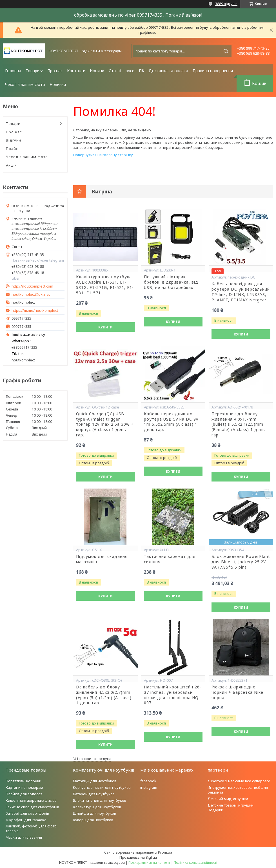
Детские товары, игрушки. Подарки (231, 808)
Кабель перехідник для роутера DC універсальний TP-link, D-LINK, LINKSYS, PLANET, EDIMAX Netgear (241, 292)
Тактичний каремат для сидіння (170, 559)
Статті (115, 71)
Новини (97, 71)
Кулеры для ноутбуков (93, 820)
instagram (149, 787)
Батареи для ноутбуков (94, 794)
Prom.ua (165, 852)
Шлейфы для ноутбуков (94, 813)
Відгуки (14, 140)
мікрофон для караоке (26, 820)
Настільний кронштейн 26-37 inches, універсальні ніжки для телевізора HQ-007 (173, 695)
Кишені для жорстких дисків (31, 800)
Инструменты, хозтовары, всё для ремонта (238, 790)
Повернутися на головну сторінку (103, 155)
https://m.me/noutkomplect (35, 310)
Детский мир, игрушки (228, 799)
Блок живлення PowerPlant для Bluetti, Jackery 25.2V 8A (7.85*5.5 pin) (241, 562)
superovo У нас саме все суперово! (239, 781)
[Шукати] (226, 51)
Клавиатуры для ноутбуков (97, 807)
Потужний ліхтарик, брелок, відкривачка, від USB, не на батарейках (171, 282)
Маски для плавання (24, 837)
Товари (33, 71)
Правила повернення (213, 71)
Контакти (76, 71)
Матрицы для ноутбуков (95, 781)
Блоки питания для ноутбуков (100, 800)
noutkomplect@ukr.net (31, 294)
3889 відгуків (226, 4)
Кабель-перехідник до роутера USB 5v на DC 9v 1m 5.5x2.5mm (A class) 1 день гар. (171, 422)
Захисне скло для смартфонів (32, 807)
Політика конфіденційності (195, 863)
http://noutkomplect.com (32, 286)
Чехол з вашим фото (25, 84)
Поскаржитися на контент (149, 863)
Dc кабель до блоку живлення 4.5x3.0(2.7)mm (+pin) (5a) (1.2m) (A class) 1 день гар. (104, 695)
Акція (11, 165)
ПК (142, 71)
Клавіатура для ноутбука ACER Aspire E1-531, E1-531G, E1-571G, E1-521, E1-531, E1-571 (105, 285)
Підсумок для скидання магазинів (102, 559)
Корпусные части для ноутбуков (102, 787)
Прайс (12, 149)
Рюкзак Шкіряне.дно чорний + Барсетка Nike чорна (237, 692)
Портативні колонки (24, 781)
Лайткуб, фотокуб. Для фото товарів (31, 828)
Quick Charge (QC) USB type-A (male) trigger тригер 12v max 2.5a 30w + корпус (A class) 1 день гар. (105, 425)
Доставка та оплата (168, 71)
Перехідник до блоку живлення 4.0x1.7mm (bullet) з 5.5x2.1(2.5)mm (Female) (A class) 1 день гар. (238, 425)
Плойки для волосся (24, 794)
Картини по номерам (24, 787)
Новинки (58, 84)
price (130, 71)
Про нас (55, 71)
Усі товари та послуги (92, 759)
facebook (148, 781)
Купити (105, 327)
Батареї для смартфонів (27, 813)
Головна (13, 71)
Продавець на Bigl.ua (138, 857)
